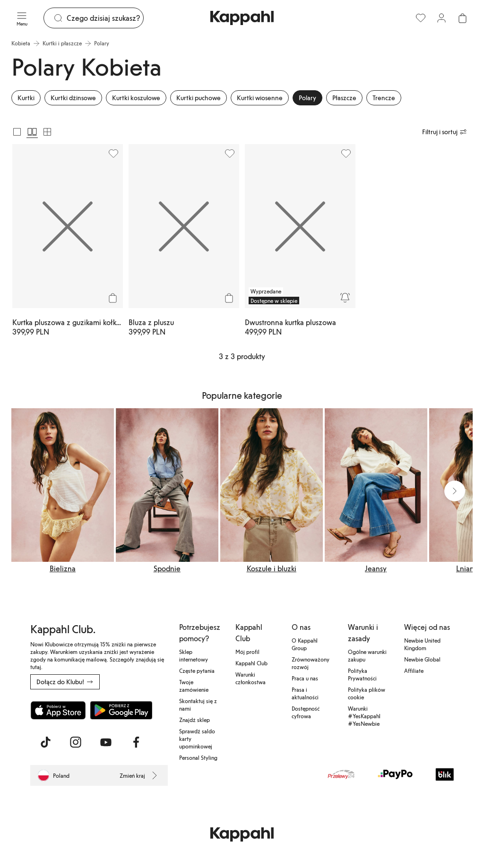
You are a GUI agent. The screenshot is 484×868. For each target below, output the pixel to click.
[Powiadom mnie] (345, 298)
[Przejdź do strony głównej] (242, 18)
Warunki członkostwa (251, 678)
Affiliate (414, 670)
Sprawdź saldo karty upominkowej (197, 739)
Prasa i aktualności (305, 693)
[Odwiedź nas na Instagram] (76, 742)
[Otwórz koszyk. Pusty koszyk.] (462, 18)
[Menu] (22, 18)
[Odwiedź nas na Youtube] (106, 742)
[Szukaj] (105, 18)
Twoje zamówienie (194, 686)
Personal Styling (198, 757)
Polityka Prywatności (362, 674)
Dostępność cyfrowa (306, 712)
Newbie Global (422, 659)
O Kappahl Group (305, 644)
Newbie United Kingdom (422, 644)
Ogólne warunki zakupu (367, 655)
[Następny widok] (455, 491)
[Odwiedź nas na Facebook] (136, 742)
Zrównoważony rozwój (311, 663)
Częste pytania (197, 670)
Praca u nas (305, 678)
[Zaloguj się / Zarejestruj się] (441, 18)
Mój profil (247, 652)
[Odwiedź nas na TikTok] (45, 742)
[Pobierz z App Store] (58, 710)
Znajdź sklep (194, 720)
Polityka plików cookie (367, 693)
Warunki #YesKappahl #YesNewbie (364, 716)
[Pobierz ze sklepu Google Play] (121, 710)
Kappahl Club (251, 663)
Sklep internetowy (194, 655)
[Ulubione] (421, 18)
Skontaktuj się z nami (198, 705)
